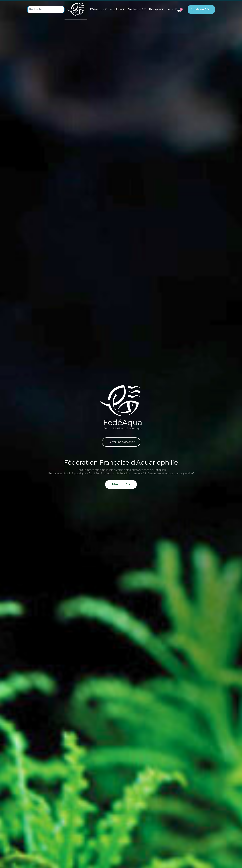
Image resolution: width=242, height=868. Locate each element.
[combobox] (46, 10)
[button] (116, 9)
